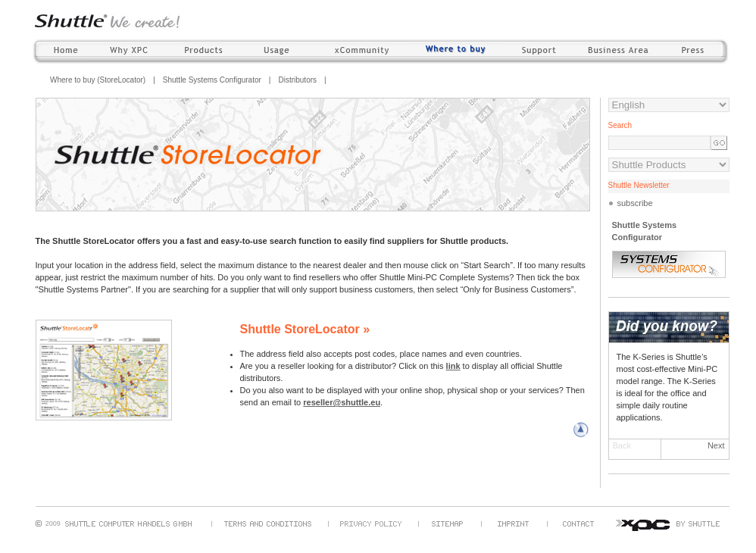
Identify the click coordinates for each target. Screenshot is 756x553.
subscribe (635, 203)
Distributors (297, 80)
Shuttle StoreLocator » (305, 329)
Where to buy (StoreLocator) (98, 80)
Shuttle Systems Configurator (212, 80)
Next (716, 445)
